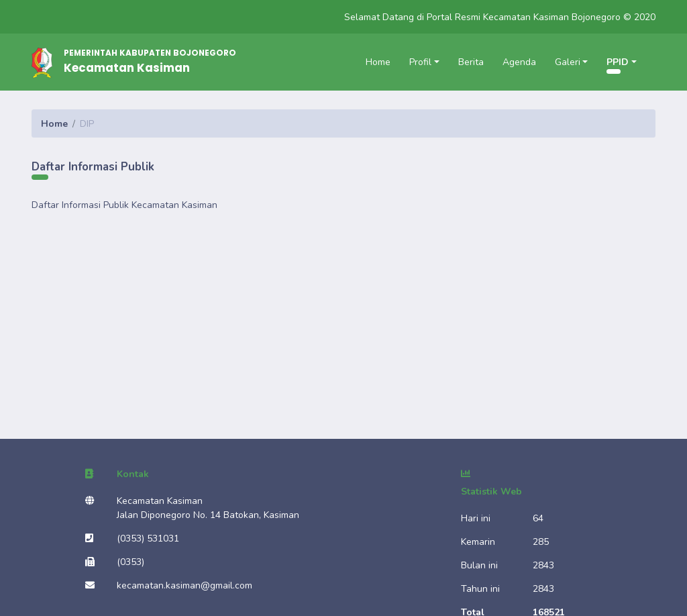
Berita (471, 62)
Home (378, 62)
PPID (618, 62)
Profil (420, 62)
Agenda (519, 62)
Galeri (568, 62)
